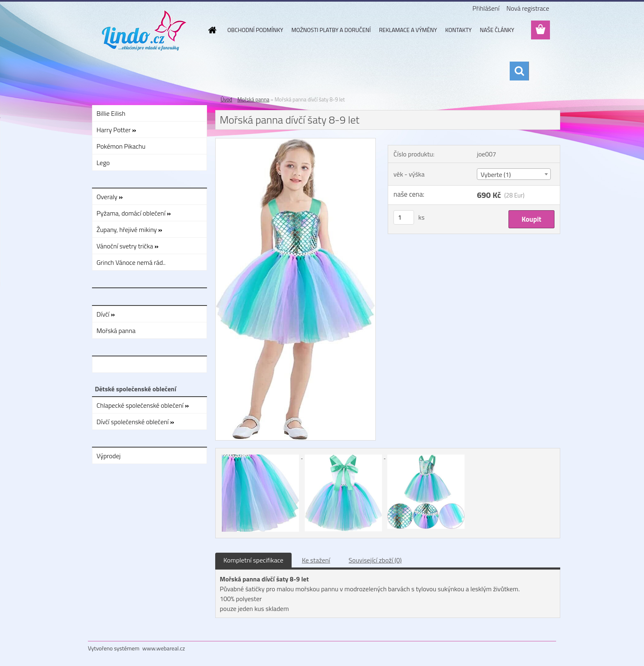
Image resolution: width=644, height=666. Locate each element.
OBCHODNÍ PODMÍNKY (255, 30)
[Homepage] (212, 30)
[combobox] (514, 174)
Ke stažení (316, 560)
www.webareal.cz (164, 648)
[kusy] (404, 217)
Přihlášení (486, 8)
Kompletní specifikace (253, 560)
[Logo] (144, 30)
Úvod (226, 99)
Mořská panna (253, 99)
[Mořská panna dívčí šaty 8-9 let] (296, 142)
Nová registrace (528, 8)
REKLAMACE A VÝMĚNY (408, 30)
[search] (519, 71)
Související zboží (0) (375, 560)
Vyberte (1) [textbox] (496, 175)
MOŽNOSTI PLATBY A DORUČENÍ (331, 30)
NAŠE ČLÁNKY (497, 30)
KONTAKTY (458, 30)
